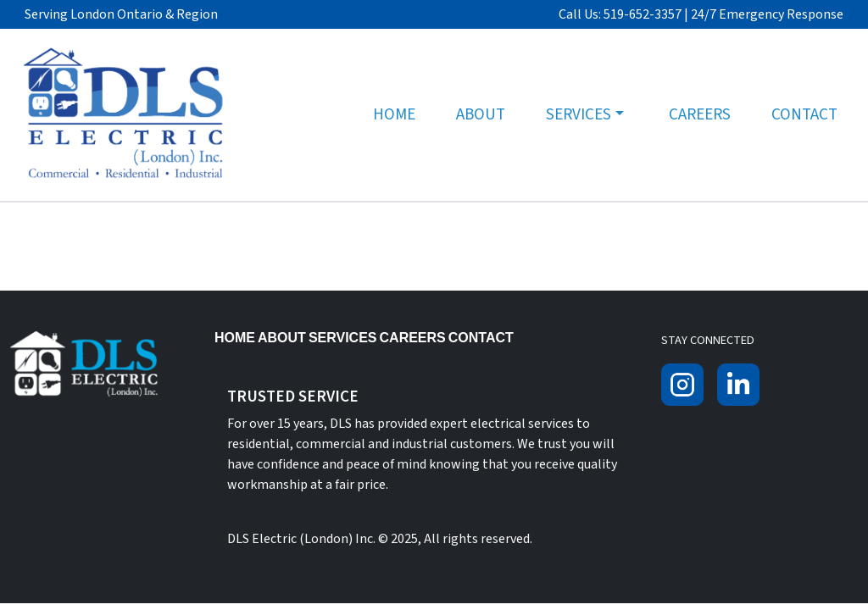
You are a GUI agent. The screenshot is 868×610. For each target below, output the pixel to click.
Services (579, 114)
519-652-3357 (643, 14)
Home (394, 114)
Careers (700, 114)
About (481, 114)
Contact (804, 114)
